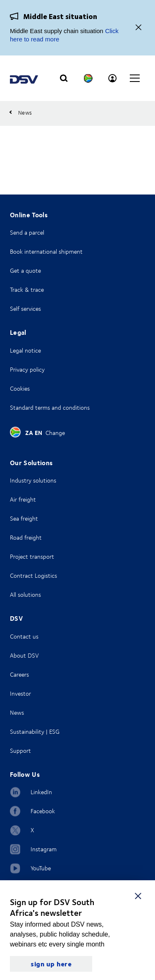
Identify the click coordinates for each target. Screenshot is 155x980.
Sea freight (24, 518)
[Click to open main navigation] (135, 78)
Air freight (23, 499)
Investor (20, 693)
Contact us (24, 636)
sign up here (51, 964)
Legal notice (25, 350)
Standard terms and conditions (50, 407)
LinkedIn (41, 792)
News (17, 712)
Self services (25, 309)
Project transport (32, 556)
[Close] (138, 28)
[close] (138, 896)
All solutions (25, 594)
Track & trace (27, 289)
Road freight (26, 537)
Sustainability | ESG (35, 731)
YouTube (41, 868)
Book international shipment (46, 251)
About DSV (24, 655)
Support (20, 751)
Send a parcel (27, 232)
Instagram (44, 849)
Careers (19, 674)
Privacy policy (27, 369)
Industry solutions (33, 480)
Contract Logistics (33, 575)
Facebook (43, 811)
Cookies (20, 388)
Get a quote (25, 270)
